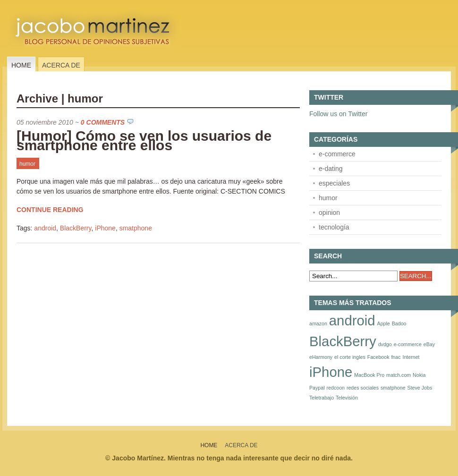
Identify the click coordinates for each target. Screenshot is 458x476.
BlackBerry (76, 228)
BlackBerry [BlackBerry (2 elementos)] (343, 341)
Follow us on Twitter (338, 114)
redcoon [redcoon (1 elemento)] (335, 388)
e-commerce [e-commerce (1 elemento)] (408, 344)
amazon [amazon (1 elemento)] (318, 323)
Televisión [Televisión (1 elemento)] (347, 398)
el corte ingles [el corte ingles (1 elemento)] (350, 357)
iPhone (105, 228)
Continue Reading (50, 210)
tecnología (334, 227)
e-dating (331, 169)
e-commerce (337, 154)
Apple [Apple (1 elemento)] (384, 323)
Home (21, 65)
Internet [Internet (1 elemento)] (411, 357)
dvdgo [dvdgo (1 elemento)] (385, 344)
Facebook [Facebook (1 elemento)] (378, 357)
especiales (334, 183)
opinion (329, 212)
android (45, 228)
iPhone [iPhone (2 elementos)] (331, 372)
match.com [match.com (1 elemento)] (399, 375)
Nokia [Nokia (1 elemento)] (419, 375)
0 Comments (103, 122)
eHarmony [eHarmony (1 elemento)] (321, 357)
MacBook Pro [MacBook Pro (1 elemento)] (369, 375)
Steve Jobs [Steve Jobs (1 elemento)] (420, 388)
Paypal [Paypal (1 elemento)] (317, 388)
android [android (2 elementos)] (352, 320)
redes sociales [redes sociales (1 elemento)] (363, 388)
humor (27, 164)
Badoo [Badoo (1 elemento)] (399, 323)
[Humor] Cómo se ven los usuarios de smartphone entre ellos (144, 140)
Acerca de (61, 65)
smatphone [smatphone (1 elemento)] (393, 388)
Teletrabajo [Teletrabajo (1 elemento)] (322, 398)
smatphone (136, 228)
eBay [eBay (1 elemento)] (429, 344)
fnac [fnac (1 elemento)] (396, 357)
